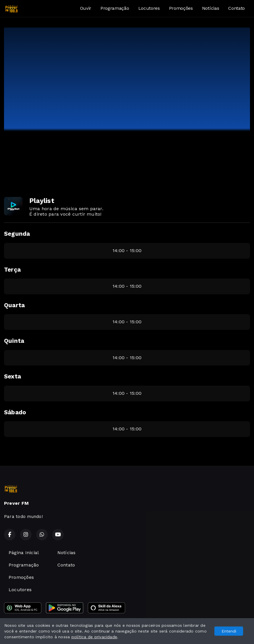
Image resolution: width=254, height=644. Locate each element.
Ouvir (86, 8)
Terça (12, 270)
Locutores (149, 8)
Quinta (14, 341)
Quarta (14, 305)
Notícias (211, 8)
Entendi (229, 631)
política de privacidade (94, 637)
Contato (236, 8)
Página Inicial (24, 553)
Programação (115, 8)
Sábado (15, 412)
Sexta (12, 376)
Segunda (17, 234)
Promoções (181, 8)
